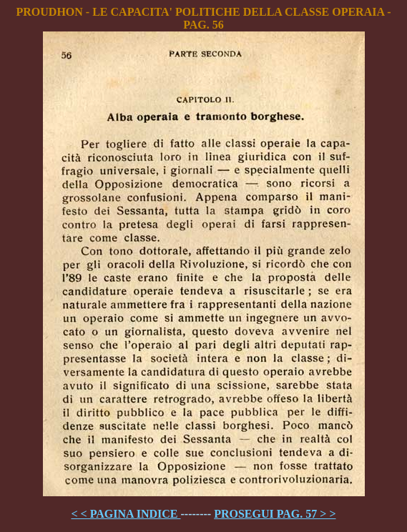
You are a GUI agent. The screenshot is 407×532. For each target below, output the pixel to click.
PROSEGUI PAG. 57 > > (275, 514)
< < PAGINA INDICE (126, 514)
